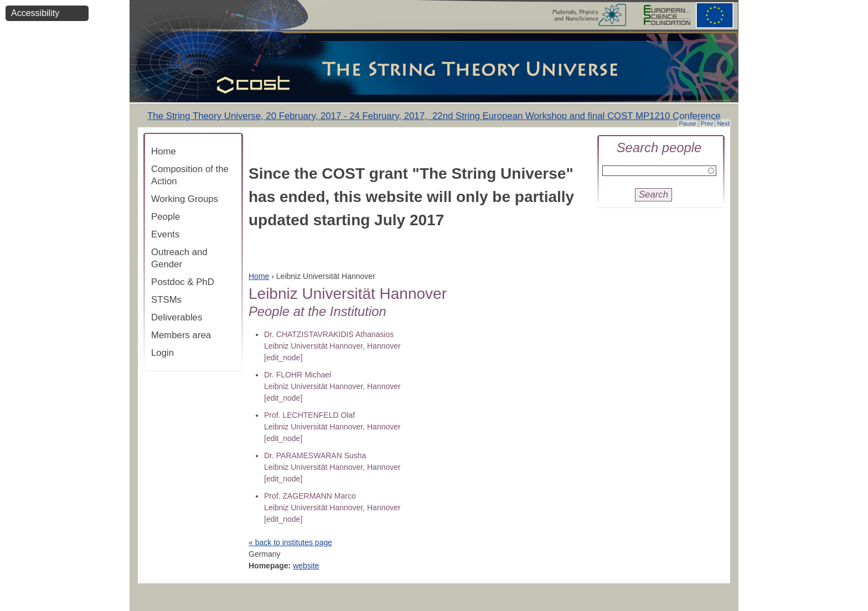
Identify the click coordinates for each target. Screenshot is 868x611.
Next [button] (723, 123)
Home (164, 151)
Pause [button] (687, 123)
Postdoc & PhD (183, 282)
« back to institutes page (290, 542)
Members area (181, 335)
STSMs (166, 300)
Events (165, 234)
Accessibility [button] (35, 13)
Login (162, 353)
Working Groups (185, 199)
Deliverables (177, 317)
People (166, 217)
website (306, 566)
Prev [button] (707, 123)
